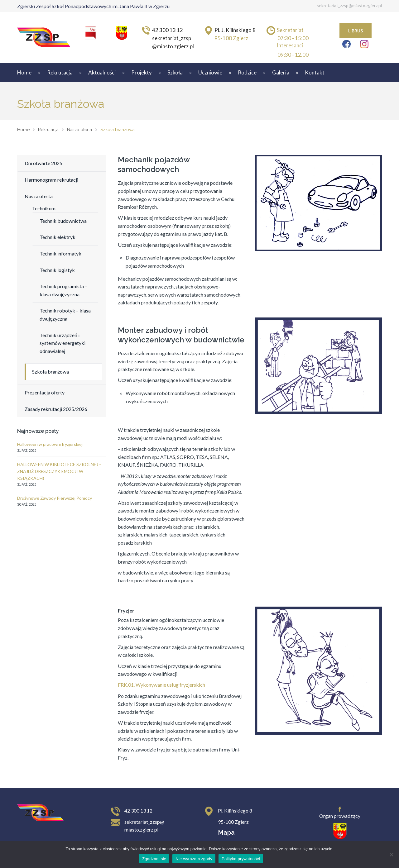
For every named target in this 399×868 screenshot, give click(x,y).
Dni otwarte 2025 (43, 163)
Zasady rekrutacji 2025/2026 (56, 409)
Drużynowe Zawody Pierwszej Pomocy (55, 498)
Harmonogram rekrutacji (51, 180)
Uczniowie (210, 72)
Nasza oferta (39, 196)
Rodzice (247, 72)
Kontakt (315, 72)
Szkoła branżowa (50, 372)
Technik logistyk (57, 270)
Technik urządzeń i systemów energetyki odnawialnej (62, 343)
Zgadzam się (154, 859)
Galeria (281, 72)
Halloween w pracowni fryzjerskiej (50, 444)
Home (24, 72)
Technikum (44, 208)
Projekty (142, 72)
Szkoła (175, 72)
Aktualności (102, 72)
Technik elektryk (58, 237)
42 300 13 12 (138, 811)
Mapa (226, 832)
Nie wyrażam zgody (194, 859)
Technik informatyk (60, 253)
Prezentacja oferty (45, 392)
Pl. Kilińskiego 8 (235, 811)
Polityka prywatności (241, 859)
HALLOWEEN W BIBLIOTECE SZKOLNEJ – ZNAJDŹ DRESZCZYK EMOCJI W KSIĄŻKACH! (59, 471)
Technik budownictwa (63, 221)
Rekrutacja (60, 72)
